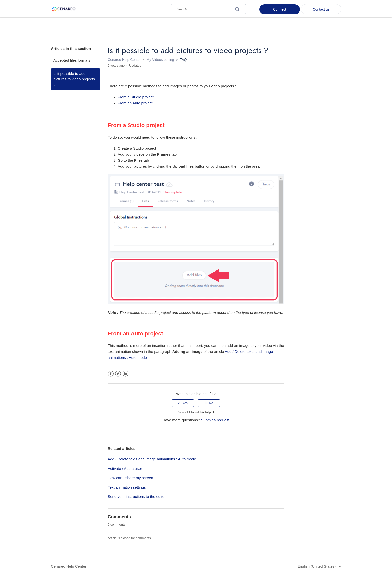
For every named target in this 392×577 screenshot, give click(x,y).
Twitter (118, 374)
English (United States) (317, 566)
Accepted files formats (72, 60)
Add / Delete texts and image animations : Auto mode (152, 459)
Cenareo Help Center (124, 60)
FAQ (183, 60)
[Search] (208, 8)
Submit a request (215, 420)
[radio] (183, 403)
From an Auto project (135, 103)
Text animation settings (127, 487)
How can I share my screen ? (132, 478)
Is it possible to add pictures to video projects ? (74, 79)
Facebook (111, 374)
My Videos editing (160, 60)
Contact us (321, 9)
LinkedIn (126, 374)
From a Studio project (136, 97)
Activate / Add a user (125, 469)
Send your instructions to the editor (137, 497)
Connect (280, 9)
